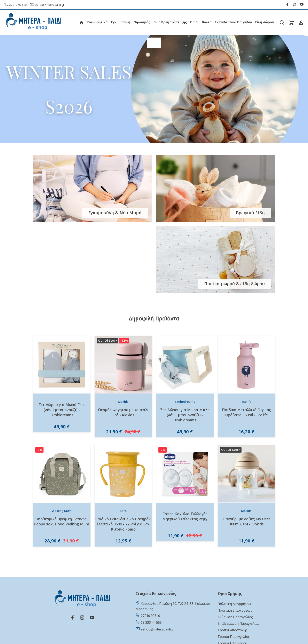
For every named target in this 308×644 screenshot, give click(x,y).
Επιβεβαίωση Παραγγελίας (238, 623)
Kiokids (123, 401)
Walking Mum (62, 511)
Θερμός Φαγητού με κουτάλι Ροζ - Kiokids (123, 412)
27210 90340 (17, 5)
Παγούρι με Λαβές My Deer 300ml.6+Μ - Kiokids (246, 521)
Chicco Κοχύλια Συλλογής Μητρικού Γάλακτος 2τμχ (185, 516)
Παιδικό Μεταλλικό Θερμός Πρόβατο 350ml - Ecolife (246, 412)
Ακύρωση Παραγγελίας (235, 617)
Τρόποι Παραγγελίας (234, 637)
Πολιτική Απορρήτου (234, 604)
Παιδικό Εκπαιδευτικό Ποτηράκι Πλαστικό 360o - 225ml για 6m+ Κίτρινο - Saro (123, 524)
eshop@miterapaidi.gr (49, 5)
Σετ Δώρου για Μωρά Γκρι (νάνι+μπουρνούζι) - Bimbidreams (62, 410)
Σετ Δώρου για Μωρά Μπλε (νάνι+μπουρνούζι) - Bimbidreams (185, 415)
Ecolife (246, 401)
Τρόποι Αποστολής (232, 630)
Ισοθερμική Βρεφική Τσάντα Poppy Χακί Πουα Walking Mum (62, 521)
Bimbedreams (185, 401)
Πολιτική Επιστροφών (235, 610)
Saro (123, 511)
